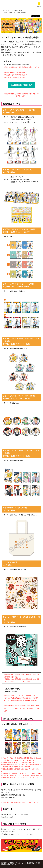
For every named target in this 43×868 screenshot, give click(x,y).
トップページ (6, 11)
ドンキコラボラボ (17, 11)
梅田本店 (12, 797)
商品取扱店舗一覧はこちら (22, 85)
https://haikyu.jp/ (7, 817)
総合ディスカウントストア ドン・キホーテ (22, 4)
